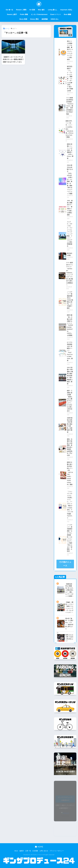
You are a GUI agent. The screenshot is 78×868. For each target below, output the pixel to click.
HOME (39, 847)
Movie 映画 (23, 19)
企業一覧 (28, 851)
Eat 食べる (9, 10)
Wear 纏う (42, 10)
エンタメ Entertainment (39, 14)
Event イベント (56, 14)
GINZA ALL (55, 19)
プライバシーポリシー (57, 851)
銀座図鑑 (45, 19)
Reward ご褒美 (21, 10)
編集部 (22, 851)
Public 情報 (24, 14)
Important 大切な (66, 10)
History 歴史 (34, 19)
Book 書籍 (67, 14)
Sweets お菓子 (12, 14)
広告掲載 (35, 851)
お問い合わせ (44, 851)
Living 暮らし (53, 10)
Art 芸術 (32, 10)
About (16, 851)
